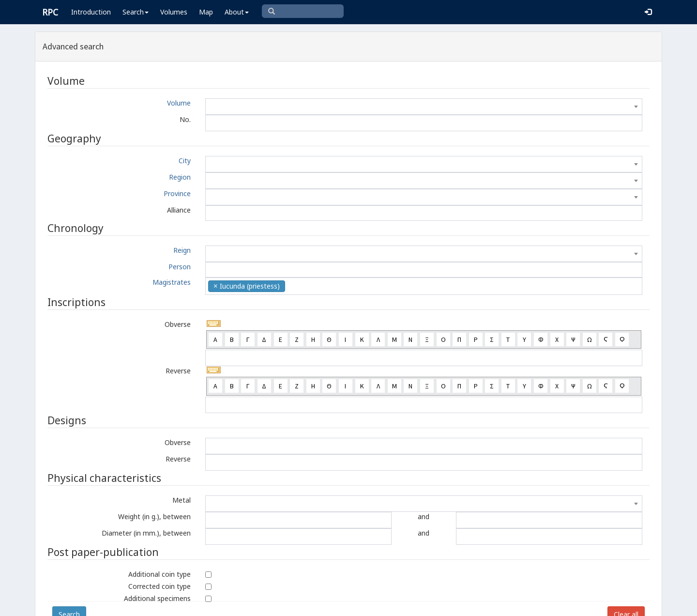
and (424, 516)
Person (180, 267)
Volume (179, 103)
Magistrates (172, 282)
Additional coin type (159, 574)
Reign (182, 250)
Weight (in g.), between (154, 516)
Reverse (178, 371)
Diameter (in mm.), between (146, 533)
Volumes (174, 12)
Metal (182, 500)
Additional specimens (157, 598)
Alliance (179, 210)
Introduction (91, 12)
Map (206, 12)
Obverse (178, 324)
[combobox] (424, 107)
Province (177, 193)
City (185, 161)
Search (136, 12)
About (237, 12)
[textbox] (424, 107)
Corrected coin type (159, 586)
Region (180, 177)
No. (185, 119)
